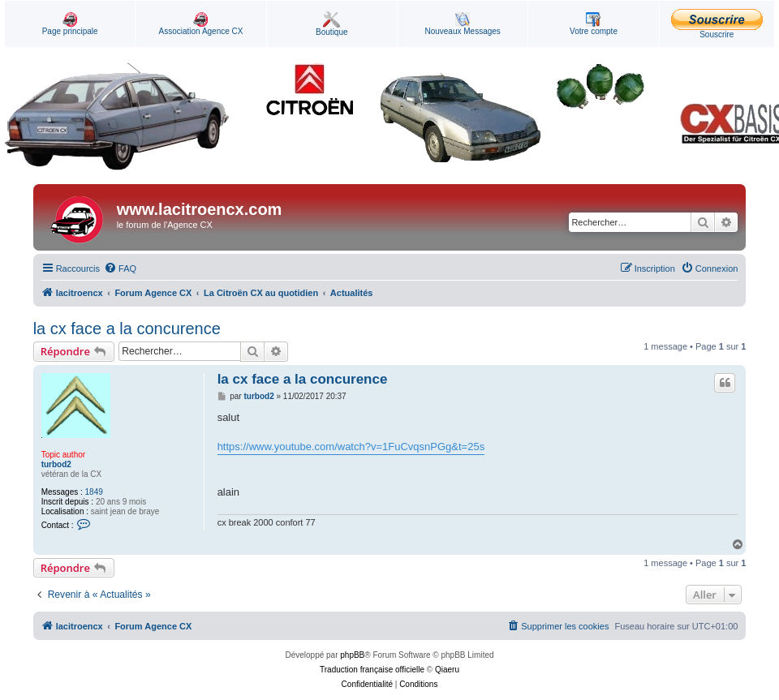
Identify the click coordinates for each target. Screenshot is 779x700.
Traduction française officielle (372, 670)
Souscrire (717, 24)
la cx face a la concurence (127, 329)
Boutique (331, 24)
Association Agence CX (201, 24)
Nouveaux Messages (462, 24)
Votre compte (594, 24)
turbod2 (56, 464)
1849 (94, 492)
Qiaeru (447, 670)
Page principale (70, 24)
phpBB (352, 655)
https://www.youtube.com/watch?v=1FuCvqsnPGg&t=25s (351, 447)
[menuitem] (120, 268)
